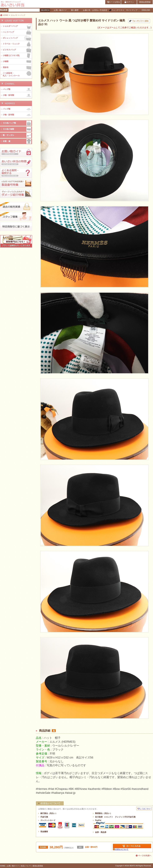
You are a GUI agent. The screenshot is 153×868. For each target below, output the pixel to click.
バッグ (23, 15)
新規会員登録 (38, 866)
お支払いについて (121, 849)
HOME (6, 15)
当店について (26, 866)
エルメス (14, 15)
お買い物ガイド (13, 866)
